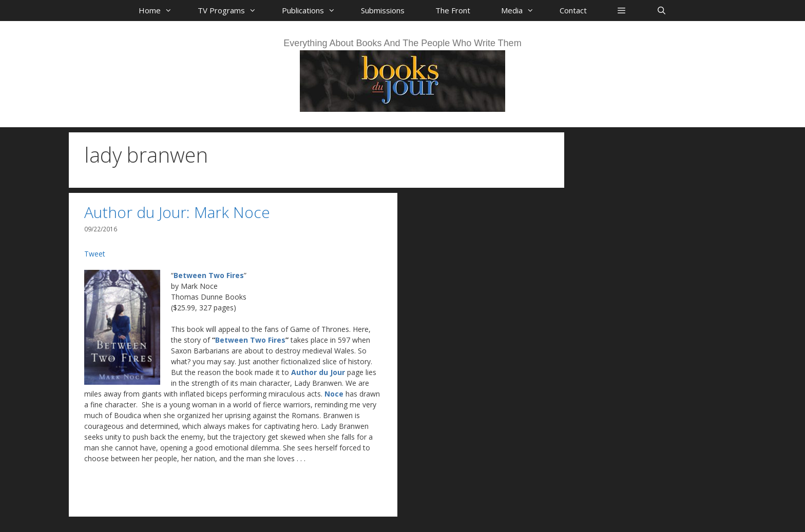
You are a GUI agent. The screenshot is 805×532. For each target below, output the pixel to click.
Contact (573, 10)
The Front (453, 10)
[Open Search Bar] (661, 10)
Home (160, 10)
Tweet (95, 254)
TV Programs (232, 10)
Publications (314, 10)
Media (523, 10)
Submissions (383, 10)
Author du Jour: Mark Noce (177, 212)
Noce (334, 394)
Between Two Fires (209, 275)
